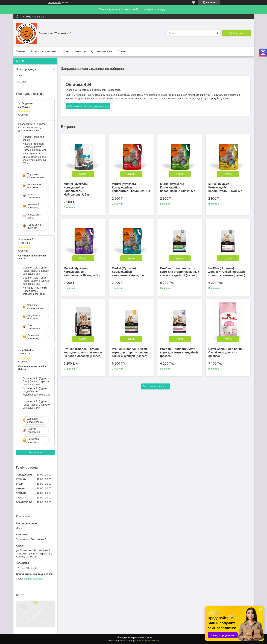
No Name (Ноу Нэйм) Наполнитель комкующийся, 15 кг (35, 291)
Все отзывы (35, 452)
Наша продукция (26, 69)
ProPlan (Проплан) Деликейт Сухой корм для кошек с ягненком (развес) (227, 272)
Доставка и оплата (102, 51)
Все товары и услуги (154, 386)
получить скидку (155, 9)
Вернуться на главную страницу (89, 106)
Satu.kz (149, 637)
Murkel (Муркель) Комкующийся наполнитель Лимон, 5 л (225, 187)
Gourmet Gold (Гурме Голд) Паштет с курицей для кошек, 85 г (36, 281)
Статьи (121, 51)
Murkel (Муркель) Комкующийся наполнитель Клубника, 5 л (131, 187)
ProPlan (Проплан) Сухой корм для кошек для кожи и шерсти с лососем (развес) (83, 352)
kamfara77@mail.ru (34, 579)
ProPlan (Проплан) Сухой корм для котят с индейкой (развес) (179, 352)
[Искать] (217, 33)
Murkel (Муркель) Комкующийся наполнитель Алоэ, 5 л (128, 272)
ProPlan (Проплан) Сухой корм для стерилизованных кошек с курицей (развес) (131, 352)
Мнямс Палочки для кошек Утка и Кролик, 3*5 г (35, 160)
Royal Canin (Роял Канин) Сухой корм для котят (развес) (226, 352)
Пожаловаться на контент (147, 641)
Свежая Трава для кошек (33, 138)
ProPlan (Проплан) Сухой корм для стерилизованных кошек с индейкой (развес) (180, 272)
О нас (66, 51)
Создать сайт (54, 2)
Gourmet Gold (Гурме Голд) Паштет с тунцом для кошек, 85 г (36, 271)
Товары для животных (43, 51)
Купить (83, 174)
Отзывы (21, 82)
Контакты (80, 51)
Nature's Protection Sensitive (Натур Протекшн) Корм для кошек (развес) (35, 148)
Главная (21, 51)
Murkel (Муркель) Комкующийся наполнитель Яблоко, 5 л (178, 187)
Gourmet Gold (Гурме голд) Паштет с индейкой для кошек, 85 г (36, 393)
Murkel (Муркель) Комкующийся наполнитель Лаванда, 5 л (82, 272)
